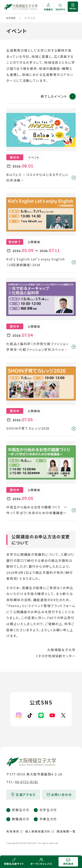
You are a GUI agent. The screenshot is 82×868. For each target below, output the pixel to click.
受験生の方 (21, 810)
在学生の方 (48, 810)
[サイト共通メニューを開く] (73, 7)
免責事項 (13, 831)
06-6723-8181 (27, 782)
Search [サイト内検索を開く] (60, 9)
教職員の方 (21, 819)
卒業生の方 (48, 819)
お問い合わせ (62, 795)
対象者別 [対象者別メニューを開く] (48, 9)
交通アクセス (26, 795)
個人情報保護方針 (38, 831)
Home (11, 18)
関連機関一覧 (66, 831)
